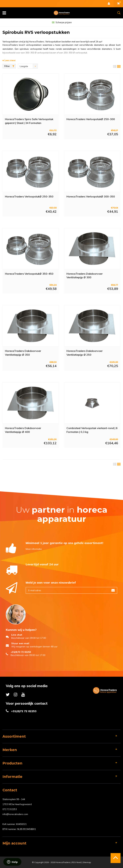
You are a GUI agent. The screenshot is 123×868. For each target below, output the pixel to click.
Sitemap (87, 862)
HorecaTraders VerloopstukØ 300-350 (91, 196)
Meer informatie (34, 549)
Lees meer (9, 60)
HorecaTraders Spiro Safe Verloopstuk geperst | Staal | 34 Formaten (29, 121)
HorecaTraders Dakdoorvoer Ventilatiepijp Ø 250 (85, 353)
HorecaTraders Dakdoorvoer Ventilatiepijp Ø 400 (23, 430)
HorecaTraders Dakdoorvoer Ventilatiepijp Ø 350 (23, 353)
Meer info (27, 144)
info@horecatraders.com (15, 814)
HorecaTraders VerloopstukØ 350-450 (29, 274)
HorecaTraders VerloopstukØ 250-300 (91, 119)
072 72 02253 (10, 809)
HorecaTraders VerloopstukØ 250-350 (29, 196)
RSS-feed (77, 862)
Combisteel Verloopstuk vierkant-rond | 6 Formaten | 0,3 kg (92, 430)
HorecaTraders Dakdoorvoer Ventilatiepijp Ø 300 (85, 276)
